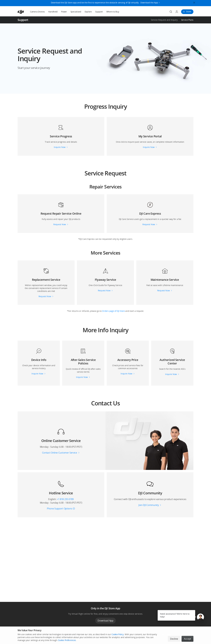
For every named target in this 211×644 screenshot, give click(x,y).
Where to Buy (113, 12)
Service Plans (187, 20)
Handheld (53, 12)
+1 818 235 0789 (65, 499)
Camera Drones (37, 12)
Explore (88, 12)
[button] (105, 59)
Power (64, 12)
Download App (105, 621)
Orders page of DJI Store (114, 311)
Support (99, 12)
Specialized (76, 12)
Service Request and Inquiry (164, 20)
